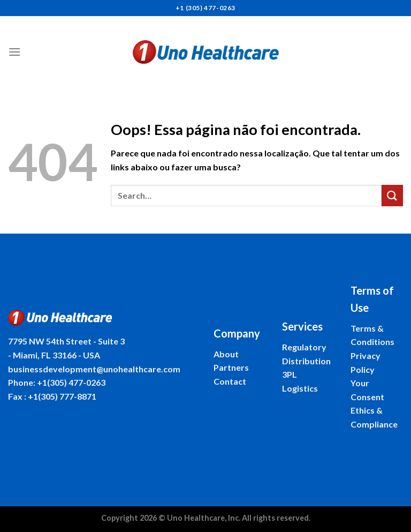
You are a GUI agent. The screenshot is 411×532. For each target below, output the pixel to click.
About (226, 354)
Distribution (306, 361)
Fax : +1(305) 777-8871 (52, 396)
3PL (290, 374)
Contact (230, 381)
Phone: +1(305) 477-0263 (57, 382)
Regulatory (304, 347)
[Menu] (14, 52)
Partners (231, 367)
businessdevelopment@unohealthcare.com (94, 369)
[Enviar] (392, 195)
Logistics (300, 388)
